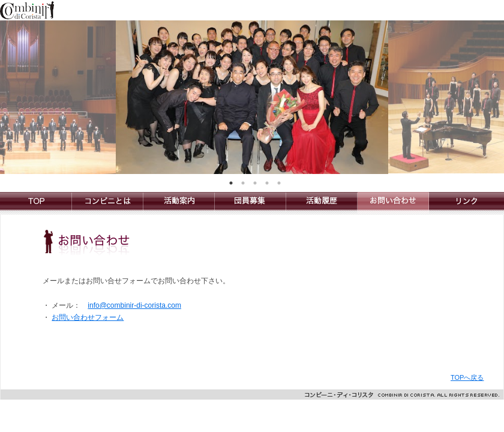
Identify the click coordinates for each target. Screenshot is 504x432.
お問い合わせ (393, 203)
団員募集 (250, 203)
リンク (466, 203)
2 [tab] (243, 183)
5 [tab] (279, 183)
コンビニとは (108, 203)
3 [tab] (255, 183)
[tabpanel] (252, 97)
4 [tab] (267, 183)
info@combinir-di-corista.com (134, 305)
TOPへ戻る (467, 377)
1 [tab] (231, 183)
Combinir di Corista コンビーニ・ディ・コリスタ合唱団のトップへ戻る (36, 203)
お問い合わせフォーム (88, 317)
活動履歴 (322, 203)
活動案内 (179, 203)
